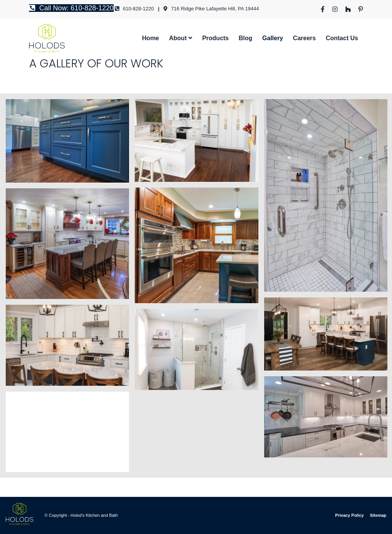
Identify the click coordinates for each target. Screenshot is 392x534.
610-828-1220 (134, 9)
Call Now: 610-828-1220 (71, 8)
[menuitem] (323, 9)
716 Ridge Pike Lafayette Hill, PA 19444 (211, 9)
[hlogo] (47, 38)
